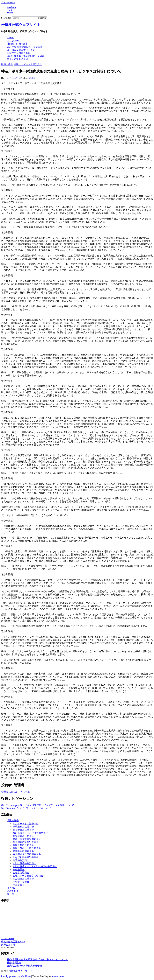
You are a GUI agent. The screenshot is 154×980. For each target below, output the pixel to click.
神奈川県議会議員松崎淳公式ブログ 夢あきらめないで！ (37, 960)
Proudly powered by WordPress (16, 976)
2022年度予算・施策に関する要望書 (26, 56)
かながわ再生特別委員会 (26, 857)
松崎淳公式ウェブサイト (21, 25)
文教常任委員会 (21, 873)
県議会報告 (7, 64)
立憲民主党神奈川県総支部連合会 (24, 966)
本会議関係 (19, 870)
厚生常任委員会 (21, 882)
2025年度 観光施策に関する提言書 (25, 47)
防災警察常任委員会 (23, 830)
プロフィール (14, 41)
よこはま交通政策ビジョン (21, 50)
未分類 (10, 894)
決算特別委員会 (21, 860)
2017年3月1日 (14, 78)
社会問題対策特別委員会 (26, 842)
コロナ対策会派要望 (17, 59)
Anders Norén (58, 976)
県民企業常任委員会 (23, 845)
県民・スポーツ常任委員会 (28, 64)
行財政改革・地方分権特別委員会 (30, 833)
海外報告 (12, 888)
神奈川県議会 (14, 963)
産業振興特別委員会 (23, 851)
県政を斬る (13, 891)
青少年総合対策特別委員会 (27, 854)
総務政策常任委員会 (23, 836)
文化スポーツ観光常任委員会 (28, 876)
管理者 (32, 78)
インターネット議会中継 (26, 824)
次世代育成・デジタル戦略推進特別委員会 (35, 866)
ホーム (10, 38)
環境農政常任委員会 (23, 827)
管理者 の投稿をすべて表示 (15, 792)
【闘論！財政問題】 (17, 44)
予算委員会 (19, 885)
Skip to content (8, 2)
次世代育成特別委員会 (24, 863)
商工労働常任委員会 (23, 879)
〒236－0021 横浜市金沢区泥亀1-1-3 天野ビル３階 (13, 942)
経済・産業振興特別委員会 (27, 839)
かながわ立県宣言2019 (19, 53)
